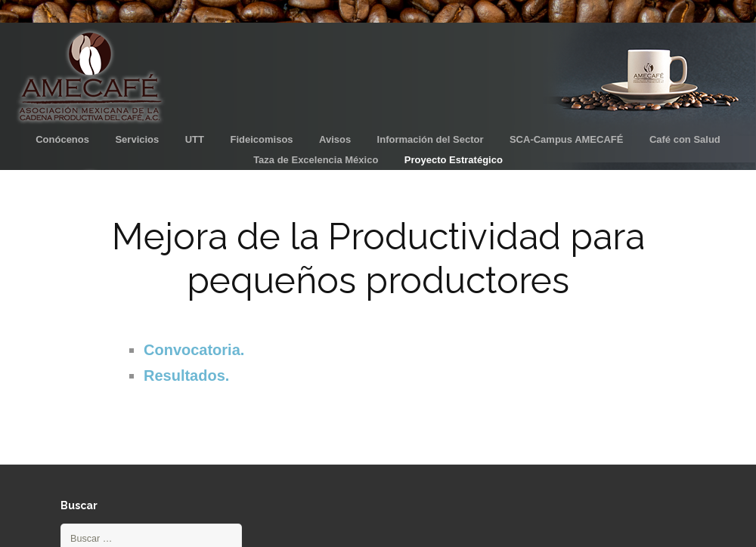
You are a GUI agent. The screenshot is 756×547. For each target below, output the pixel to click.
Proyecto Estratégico (454, 160)
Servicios (137, 139)
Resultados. (186, 375)
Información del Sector (431, 139)
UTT (195, 139)
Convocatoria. (194, 350)
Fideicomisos (261, 139)
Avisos (335, 139)
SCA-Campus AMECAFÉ (566, 139)
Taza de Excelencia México (316, 160)
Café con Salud (685, 139)
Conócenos (62, 139)
